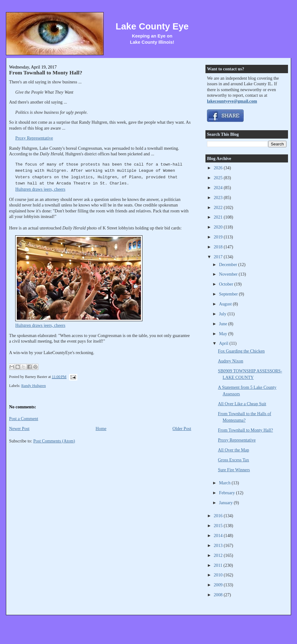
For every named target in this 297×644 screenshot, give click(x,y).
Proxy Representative (34, 138)
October (227, 284)
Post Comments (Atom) (54, 441)
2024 (219, 188)
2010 (219, 575)
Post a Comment (24, 419)
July (223, 314)
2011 (219, 565)
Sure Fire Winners (234, 470)
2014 (219, 535)
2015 (219, 526)
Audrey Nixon (230, 361)
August (226, 304)
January (227, 503)
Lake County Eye (152, 26)
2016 (219, 516)
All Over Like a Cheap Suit (242, 404)
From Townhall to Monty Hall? (46, 73)
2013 (219, 545)
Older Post (182, 429)
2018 (219, 247)
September (229, 294)
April (224, 343)
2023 (219, 198)
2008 (219, 595)
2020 (219, 227)
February (228, 493)
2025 (219, 178)
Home (101, 429)
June (224, 324)
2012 (219, 555)
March (225, 483)
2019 (219, 237)
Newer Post (19, 429)
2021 (219, 217)
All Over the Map (233, 450)
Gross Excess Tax (233, 460)
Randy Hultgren (34, 386)
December (229, 264)
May (224, 334)
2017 (219, 257)
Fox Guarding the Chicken (241, 351)
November (229, 274)
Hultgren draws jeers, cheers (40, 189)
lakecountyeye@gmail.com (232, 101)
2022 (219, 207)
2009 (219, 585)
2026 (219, 168)
